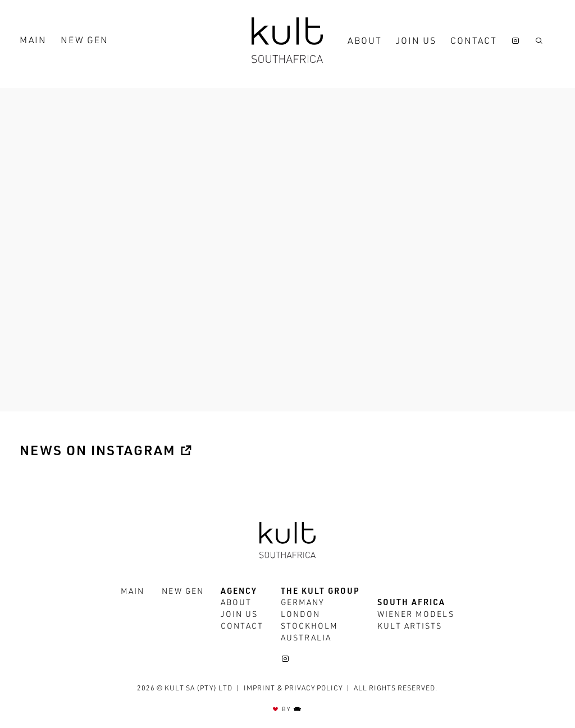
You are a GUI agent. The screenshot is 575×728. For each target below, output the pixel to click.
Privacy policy (314, 689)
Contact (474, 42)
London (300, 615)
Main (33, 42)
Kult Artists (410, 627)
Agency (239, 592)
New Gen (85, 42)
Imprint (259, 689)
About (365, 42)
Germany (303, 603)
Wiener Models (416, 615)
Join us (416, 42)
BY (287, 710)
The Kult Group (320, 592)
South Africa (411, 603)
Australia (306, 639)
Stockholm (309, 627)
